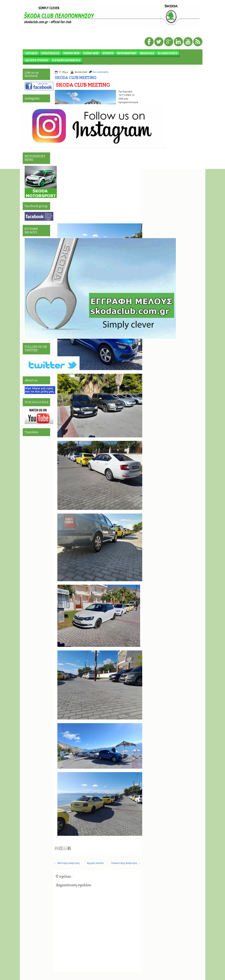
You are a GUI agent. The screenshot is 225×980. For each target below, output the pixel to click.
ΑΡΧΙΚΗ (31, 53)
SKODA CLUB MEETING (76, 78)
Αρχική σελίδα (95, 863)
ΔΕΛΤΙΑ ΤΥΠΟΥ (37, 60)
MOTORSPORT (127, 53)
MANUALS (147, 53)
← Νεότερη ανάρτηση (67, 863)
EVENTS (108, 53)
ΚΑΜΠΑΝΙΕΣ (168, 53)
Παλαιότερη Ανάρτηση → (126, 863)
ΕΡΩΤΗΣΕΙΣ (50, 53)
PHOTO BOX (71, 53)
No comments (101, 72)
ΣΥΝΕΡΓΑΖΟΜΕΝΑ (66, 60)
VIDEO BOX (91, 53)
